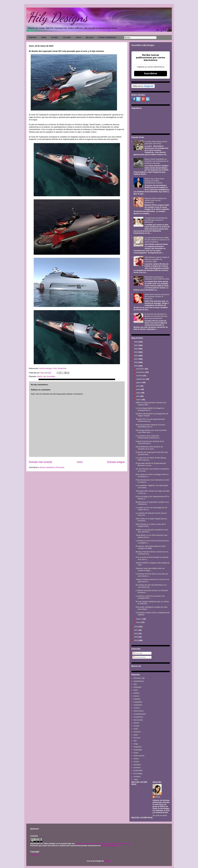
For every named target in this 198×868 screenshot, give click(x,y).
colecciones (139, 711)
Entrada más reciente (41, 462)
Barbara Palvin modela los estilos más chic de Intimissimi (156, 200)
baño (136, 690)
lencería (137, 738)
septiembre (141, 379)
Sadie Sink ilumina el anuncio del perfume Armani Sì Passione (157, 297)
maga (136, 744)
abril (138, 396)
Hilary (158, 797)
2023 (136, 352)
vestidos (137, 777)
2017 (136, 630)
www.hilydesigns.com (110, 846)
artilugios (138, 687)
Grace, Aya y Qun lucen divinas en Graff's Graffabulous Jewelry (154, 181)
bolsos (136, 696)
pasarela (137, 765)
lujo (45, 376)
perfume (137, 768)
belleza (136, 693)
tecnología (51, 376)
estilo (136, 729)
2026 (136, 342)
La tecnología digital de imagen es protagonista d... (150, 409)
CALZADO (67, 38)
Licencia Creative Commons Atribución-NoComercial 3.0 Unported (103, 844)
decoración (138, 720)
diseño (40, 376)
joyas (136, 735)
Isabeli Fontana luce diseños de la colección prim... (150, 442)
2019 (136, 366)
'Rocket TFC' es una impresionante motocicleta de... (150, 420)
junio (138, 389)
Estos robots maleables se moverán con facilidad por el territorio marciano (156, 161)
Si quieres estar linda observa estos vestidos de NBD (151, 547)
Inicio (80, 462)
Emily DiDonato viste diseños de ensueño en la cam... (149, 448)
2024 (136, 349)
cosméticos (138, 717)
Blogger (108, 861)
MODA (44, 38)
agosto (139, 382)
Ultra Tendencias (60, 368)
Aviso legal (34, 855)
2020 (136, 362)
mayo (139, 393)
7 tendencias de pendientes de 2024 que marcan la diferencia (156, 220)
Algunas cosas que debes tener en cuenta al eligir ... (150, 569)
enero (139, 622)
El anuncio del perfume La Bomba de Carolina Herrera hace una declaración (156, 316)
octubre (140, 376)
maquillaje (138, 750)
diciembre (141, 369)
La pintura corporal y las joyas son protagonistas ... (150, 597)
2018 (136, 627)
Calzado (137, 699)
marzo (139, 400)
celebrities (138, 705)
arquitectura (139, 681)
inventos (137, 732)
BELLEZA (90, 38)
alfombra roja (139, 678)
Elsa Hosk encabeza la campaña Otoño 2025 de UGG (157, 278)
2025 (136, 345)
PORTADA (33, 38)
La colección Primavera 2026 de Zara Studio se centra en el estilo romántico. (157, 240)
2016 (136, 633)
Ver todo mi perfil (160, 815)
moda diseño (139, 756)
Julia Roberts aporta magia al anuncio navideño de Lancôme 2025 (157, 259)
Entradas (138, 653)
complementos (140, 714)
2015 (136, 637)
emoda (136, 726)
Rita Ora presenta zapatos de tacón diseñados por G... (150, 426)
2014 (136, 640)
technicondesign (45, 368)
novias (136, 762)
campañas (138, 702)
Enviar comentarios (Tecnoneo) (52, 467)
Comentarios (139, 657)
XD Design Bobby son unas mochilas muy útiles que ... (151, 431)
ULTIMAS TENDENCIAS (107, 38)
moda (136, 753)
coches (137, 708)
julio (138, 386)
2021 (136, 359)
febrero (139, 619)
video (136, 780)
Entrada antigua (116, 462)
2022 (136, 356)
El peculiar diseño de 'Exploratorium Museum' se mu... (151, 464)
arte (135, 684)
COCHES (55, 38)
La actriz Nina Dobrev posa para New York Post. (156, 143)
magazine (138, 747)
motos (136, 759)
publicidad (138, 770)
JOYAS (78, 38)
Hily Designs (58, 17)
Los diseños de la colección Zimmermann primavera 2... (148, 437)
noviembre (141, 372)
